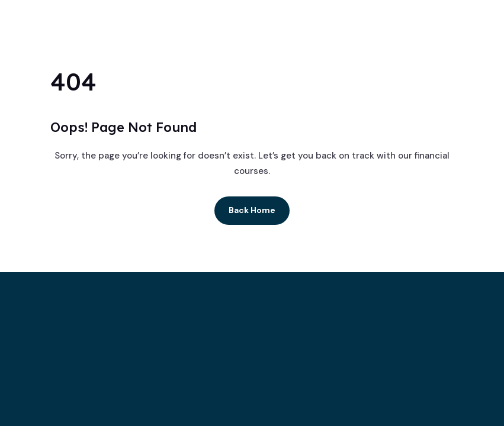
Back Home (252, 210)
